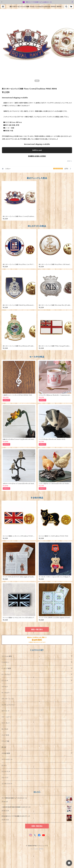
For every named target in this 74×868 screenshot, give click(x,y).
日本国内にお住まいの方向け (37, 156)
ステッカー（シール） (8, 699)
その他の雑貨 (6, 753)
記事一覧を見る (37, 826)
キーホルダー (6, 693)
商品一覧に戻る (37, 629)
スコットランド (6, 772)
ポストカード (6, 711)
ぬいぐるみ (5, 729)
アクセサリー (6, 662)
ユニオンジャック (7, 784)
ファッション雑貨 (7, 656)
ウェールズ (5, 778)
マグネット (5, 687)
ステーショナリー (7, 717)
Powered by (37, 849)
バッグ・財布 (5, 735)
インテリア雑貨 (6, 668)
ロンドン (4, 765)
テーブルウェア (6, 675)
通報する (70, 161)
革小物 (4, 747)
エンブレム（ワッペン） (8, 705)
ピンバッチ (5, 681)
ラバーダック (6, 723)
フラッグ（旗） (6, 741)
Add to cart (37, 150)
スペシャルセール (7, 759)
